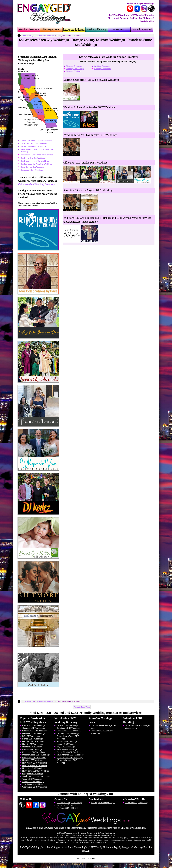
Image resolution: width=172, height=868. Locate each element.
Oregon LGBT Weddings (33, 774)
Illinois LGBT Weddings (32, 747)
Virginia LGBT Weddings (33, 784)
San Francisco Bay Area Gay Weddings (36, 164)
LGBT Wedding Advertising (137, 803)
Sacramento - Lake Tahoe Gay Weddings (37, 155)
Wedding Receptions (102, 69)
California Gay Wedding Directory (36, 184)
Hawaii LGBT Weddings (32, 744)
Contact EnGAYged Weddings (69, 803)
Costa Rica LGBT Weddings (69, 731)
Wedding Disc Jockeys (75, 69)
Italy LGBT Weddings (66, 747)
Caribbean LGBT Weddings (68, 728)
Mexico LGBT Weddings (67, 749)
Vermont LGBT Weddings (33, 782)
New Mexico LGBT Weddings (35, 766)
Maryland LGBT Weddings (34, 752)
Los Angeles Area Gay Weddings (34, 143)
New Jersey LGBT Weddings (35, 763)
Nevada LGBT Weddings (33, 760)
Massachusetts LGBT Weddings (36, 755)
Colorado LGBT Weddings (33, 728)
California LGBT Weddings (34, 725)
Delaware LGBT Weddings (34, 733)
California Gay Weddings (45, 36)
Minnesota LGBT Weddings (34, 758)
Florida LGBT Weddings (33, 739)
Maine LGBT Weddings (32, 749)
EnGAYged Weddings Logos (103, 803)
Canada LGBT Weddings (67, 725)
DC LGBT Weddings (31, 736)
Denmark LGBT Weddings (68, 733)
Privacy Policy (80, 858)
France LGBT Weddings (67, 741)
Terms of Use (92, 858)
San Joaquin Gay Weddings (32, 170)
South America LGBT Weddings (70, 755)
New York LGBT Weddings (34, 768)
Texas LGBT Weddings (32, 779)
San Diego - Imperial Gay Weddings (35, 161)
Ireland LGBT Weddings (67, 744)
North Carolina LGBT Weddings (36, 771)
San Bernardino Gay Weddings (33, 158)
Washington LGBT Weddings (35, 787)
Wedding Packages (102, 66)
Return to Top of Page (82, 707)
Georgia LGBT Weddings (33, 741)
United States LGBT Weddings (70, 758)
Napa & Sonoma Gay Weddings (33, 146)
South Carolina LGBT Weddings (36, 776)
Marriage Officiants (74, 71)
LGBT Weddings (28, 36)
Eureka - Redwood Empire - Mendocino (36, 140)
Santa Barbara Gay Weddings (32, 167)
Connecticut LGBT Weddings (35, 731)
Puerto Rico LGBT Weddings (69, 752)
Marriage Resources (74, 66)
